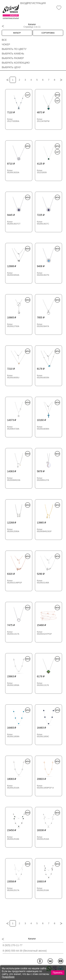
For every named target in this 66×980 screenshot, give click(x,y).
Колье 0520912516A (13, 787)
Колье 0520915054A (13, 274)
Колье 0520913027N (43, 274)
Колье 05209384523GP (44, 530)
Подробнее (8, 977)
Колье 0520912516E (13, 838)
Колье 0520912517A (13, 889)
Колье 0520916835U (13, 376)
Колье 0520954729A (13, 428)
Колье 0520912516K (43, 889)
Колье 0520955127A (43, 479)
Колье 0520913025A (13, 171)
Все (4, 40)
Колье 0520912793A (13, 325)
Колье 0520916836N (43, 428)
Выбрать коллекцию (16, 63)
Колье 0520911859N (13, 735)
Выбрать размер (13, 58)
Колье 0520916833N (43, 376)
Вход (24, 3)
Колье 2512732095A (13, 120)
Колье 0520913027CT (14, 223)
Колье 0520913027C (43, 223)
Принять (58, 973)
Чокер (6, 44)
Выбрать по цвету (14, 49)
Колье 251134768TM (43, 120)
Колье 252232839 (42, 171)
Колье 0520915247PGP (44, 633)
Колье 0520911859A (13, 684)
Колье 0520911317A (13, 633)
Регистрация (37, 3)
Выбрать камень (13, 54)
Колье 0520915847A (43, 325)
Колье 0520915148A (43, 582)
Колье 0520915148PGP (15, 582)
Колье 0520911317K (43, 684)
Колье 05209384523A (14, 479)
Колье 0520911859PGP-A (45, 787)
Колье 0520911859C (43, 735)
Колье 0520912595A (13, 530)
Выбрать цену (11, 67)
